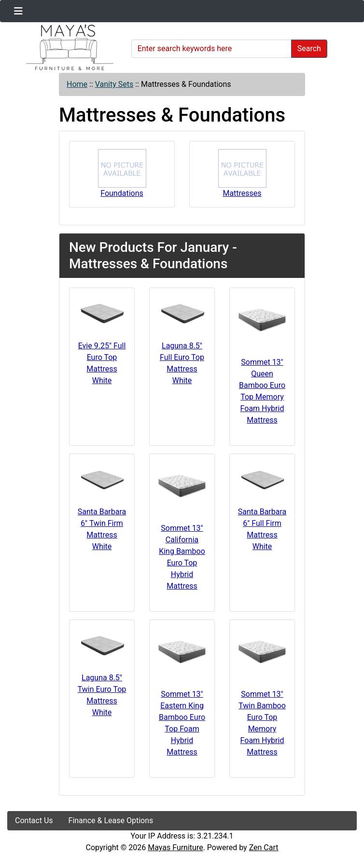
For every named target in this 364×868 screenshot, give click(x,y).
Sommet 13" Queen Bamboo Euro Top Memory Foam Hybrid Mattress (262, 391)
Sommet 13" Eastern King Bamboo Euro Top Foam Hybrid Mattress (182, 723)
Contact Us (34, 820)
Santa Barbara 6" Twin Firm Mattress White (102, 529)
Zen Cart (264, 847)
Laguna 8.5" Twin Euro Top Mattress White (102, 695)
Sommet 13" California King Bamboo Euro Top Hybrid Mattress (182, 557)
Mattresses (242, 173)
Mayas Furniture (175, 847)
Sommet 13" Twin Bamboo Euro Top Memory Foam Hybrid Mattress (262, 723)
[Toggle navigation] (18, 11)
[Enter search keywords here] (211, 49)
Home (77, 84)
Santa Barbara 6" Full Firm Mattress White (262, 529)
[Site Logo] (66, 48)
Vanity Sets (114, 84)
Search (309, 48)
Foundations (122, 173)
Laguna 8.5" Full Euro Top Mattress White (182, 363)
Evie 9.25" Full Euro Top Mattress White (102, 363)
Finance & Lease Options (111, 820)
